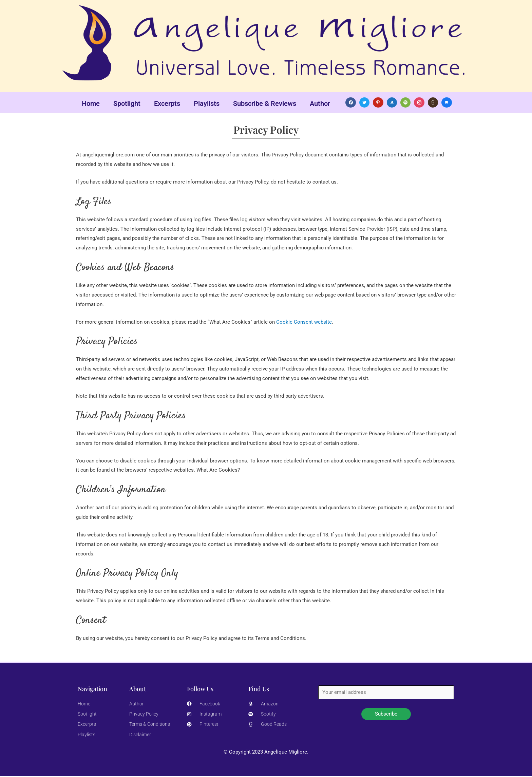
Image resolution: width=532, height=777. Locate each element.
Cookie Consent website (304, 322)
